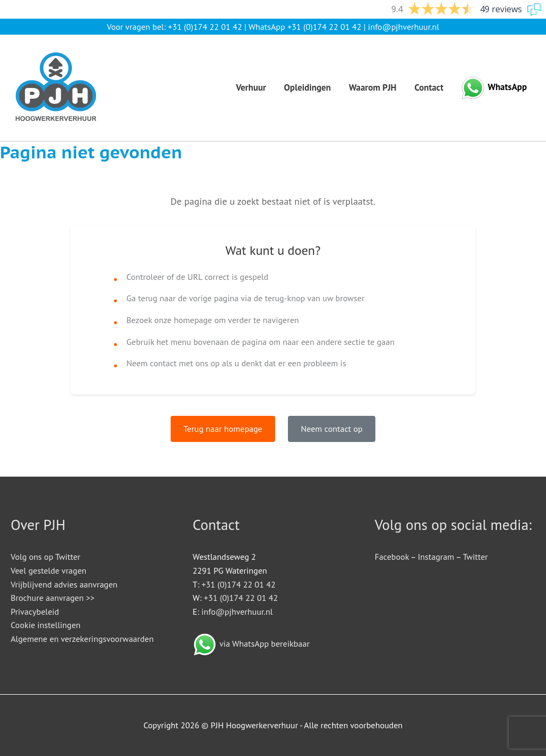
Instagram (436, 557)
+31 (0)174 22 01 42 (205, 27)
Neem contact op (332, 429)
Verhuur (251, 88)
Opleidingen (308, 88)
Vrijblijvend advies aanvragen (64, 584)
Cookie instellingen (46, 625)
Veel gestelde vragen (49, 570)
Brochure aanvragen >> (53, 598)
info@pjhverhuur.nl (404, 27)
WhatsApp (507, 87)
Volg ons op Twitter (46, 557)
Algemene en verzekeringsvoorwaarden (82, 639)
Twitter (475, 557)
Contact (429, 88)
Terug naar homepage (223, 429)
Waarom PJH (372, 88)
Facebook (392, 557)
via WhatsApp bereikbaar (264, 644)
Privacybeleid (35, 612)
